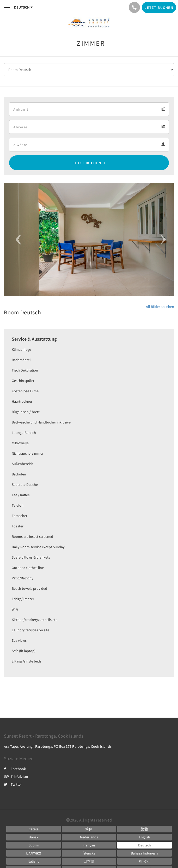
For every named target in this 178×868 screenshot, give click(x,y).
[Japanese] (89, 861)
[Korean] (145, 861)
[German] (145, 845)
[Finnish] (33, 845)
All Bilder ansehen (160, 307)
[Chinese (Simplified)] (89, 829)
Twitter (13, 784)
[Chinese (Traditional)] (145, 829)
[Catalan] (33, 829)
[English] (145, 837)
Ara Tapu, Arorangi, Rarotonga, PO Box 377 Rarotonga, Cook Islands (58, 746)
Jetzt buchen (87, 163)
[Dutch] (89, 837)
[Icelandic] (89, 853)
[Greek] (33, 853)
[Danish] (33, 837)
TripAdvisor (16, 777)
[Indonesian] (145, 853)
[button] (17, 240)
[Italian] (33, 861)
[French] (89, 845)
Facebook (15, 769)
